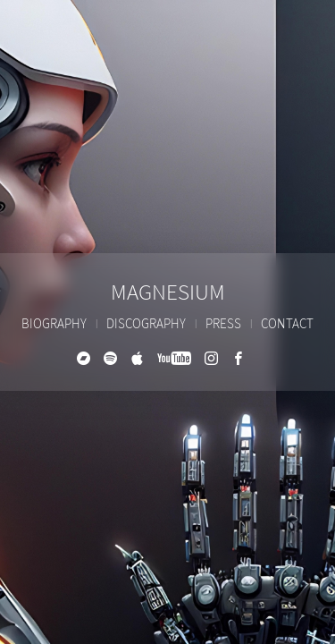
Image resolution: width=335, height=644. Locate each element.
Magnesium (168, 292)
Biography (54, 324)
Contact (287, 324)
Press (223, 324)
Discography (146, 324)
